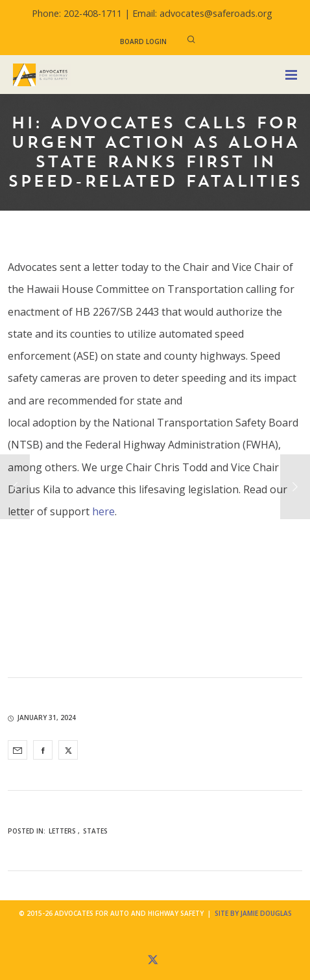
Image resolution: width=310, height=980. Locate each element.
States (95, 831)
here (103, 511)
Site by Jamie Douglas (253, 913)
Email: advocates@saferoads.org (202, 13)
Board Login (143, 41)
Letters (62, 831)
